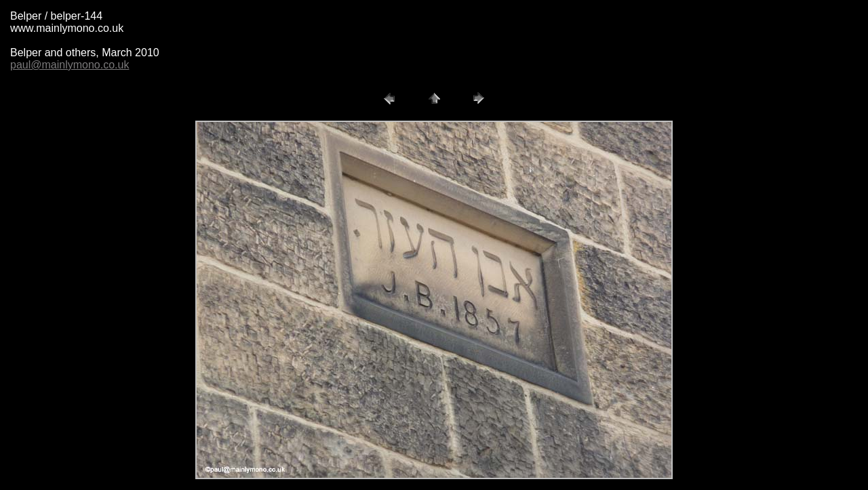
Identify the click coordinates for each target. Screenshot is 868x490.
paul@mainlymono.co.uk (70, 65)
